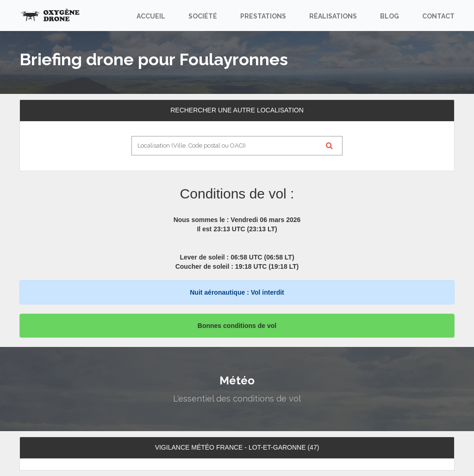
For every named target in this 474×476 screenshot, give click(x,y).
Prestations (263, 16)
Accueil (151, 16)
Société (203, 16)
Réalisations (333, 16)
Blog (390, 16)
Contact (438, 16)
